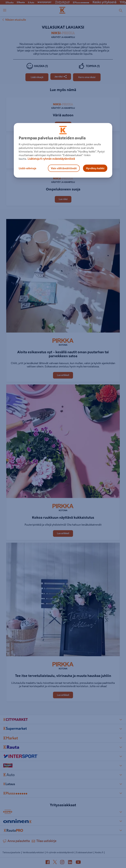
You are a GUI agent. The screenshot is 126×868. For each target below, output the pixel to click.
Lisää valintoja (27, 168)
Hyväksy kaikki (95, 168)
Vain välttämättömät (64, 168)
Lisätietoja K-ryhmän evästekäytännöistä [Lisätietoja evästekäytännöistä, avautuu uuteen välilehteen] (51, 159)
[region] (63, 150)
